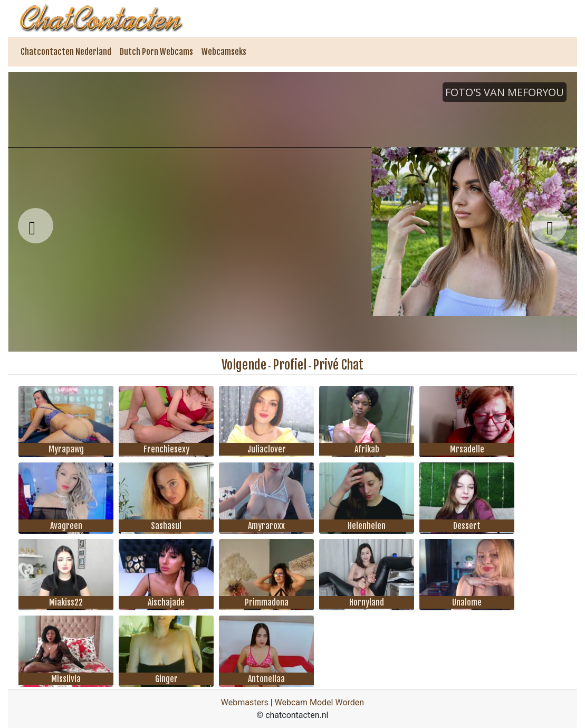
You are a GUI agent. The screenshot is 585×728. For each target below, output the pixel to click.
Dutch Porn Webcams (156, 52)
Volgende (244, 365)
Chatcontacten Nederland (66, 52)
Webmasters (245, 702)
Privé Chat (338, 365)
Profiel (290, 365)
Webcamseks (224, 52)
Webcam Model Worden (320, 702)
